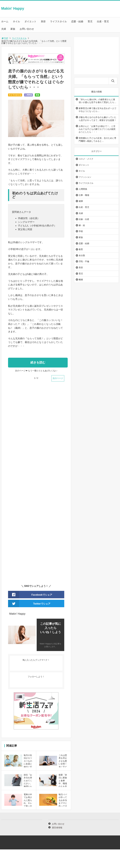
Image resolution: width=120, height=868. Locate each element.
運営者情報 (57, 828)
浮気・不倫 (84, 261)
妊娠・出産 (84, 219)
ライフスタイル (58, 21)
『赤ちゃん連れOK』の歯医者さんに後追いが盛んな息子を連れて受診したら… (97, 101)
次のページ (58, 378)
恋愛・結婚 (77, 21)
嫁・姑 (82, 225)
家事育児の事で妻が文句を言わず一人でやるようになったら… (97, 110)
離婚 (81, 280)
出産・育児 (103, 21)
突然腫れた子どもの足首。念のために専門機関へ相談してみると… (97, 140)
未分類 (82, 255)
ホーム (5, 21)
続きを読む (38, 362)
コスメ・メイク (86, 159)
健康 (81, 201)
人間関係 (28, 95)
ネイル (16, 21)
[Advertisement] (36, 485)
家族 (13, 29)
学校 (81, 231)
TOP (5, 38)
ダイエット (30, 21)
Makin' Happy (13, 8)
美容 (43, 21)
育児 (90, 21)
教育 (81, 249)
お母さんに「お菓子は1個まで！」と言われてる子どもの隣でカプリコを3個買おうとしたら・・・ (97, 129)
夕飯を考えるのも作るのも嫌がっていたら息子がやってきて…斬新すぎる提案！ (97, 119)
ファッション (85, 177)
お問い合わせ (27, 29)
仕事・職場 (84, 195)
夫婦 (4, 29)
